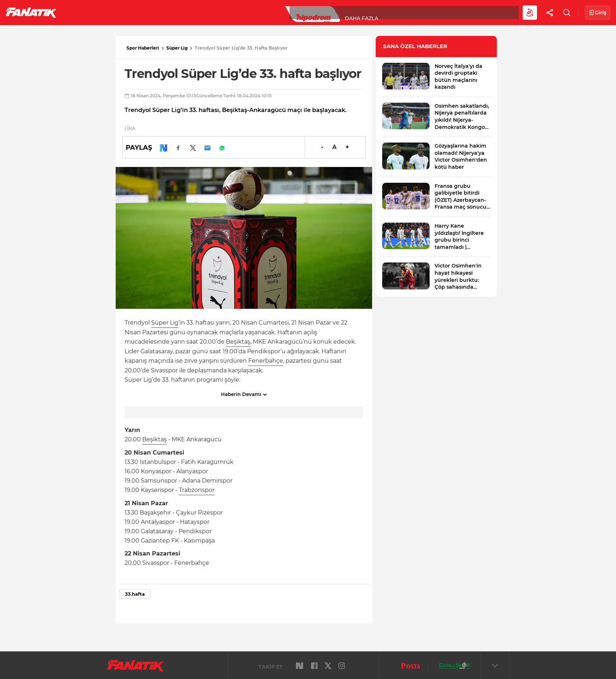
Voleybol (209, 12)
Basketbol (165, 12)
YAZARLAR (251, 12)
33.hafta (135, 594)
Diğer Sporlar (395, 12)
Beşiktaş (238, 342)
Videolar (444, 12)
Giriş (598, 13)
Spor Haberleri (143, 48)
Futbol (82, 12)
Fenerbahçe (266, 361)
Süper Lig (121, 12)
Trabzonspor (197, 490)
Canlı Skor (295, 12)
